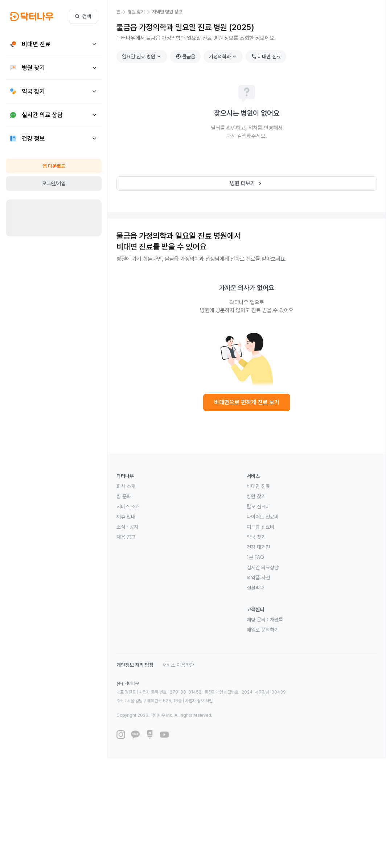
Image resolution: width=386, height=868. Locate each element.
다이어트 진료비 (263, 517)
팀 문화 (124, 496)
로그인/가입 (54, 183)
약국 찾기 (256, 537)
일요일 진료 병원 (142, 57)
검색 (83, 16)
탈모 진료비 (258, 507)
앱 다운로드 (54, 166)
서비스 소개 (128, 507)
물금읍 (185, 57)
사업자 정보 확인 (199, 701)
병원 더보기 (247, 183)
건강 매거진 (258, 547)
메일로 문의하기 (263, 630)
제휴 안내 (126, 517)
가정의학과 (223, 57)
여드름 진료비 (260, 527)
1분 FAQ (255, 557)
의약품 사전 (258, 578)
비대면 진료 (266, 57)
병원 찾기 (256, 496)
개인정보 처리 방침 (135, 665)
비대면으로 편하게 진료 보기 (247, 402)
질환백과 (255, 588)
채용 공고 (126, 537)
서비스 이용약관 (178, 665)
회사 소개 (126, 486)
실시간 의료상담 (263, 567)
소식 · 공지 (127, 527)
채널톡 (276, 620)
